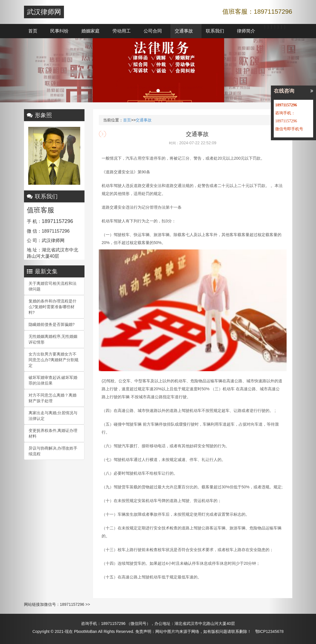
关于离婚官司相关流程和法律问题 (53, 286)
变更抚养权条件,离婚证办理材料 (53, 433)
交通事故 (184, 31)
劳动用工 (122, 31)
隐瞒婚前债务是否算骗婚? (52, 324)
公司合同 (153, 31)
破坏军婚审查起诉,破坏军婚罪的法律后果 (53, 380)
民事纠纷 (59, 31)
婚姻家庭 (90, 31)
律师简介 (246, 31)
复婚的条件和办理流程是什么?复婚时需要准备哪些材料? (53, 307)
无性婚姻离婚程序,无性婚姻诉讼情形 (53, 339)
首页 (33, 31)
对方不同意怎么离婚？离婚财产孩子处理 (53, 398)
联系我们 (215, 31)
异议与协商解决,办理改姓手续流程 (53, 451)
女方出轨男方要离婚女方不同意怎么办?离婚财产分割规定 (54, 360)
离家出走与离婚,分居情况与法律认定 (53, 416)
